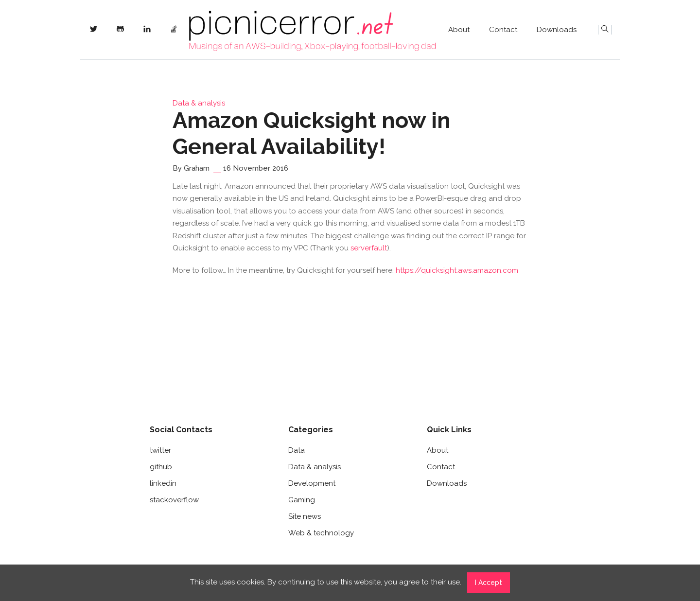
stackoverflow (174, 500)
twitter (160, 450)
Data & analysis (199, 103)
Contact (503, 30)
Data (297, 450)
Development (312, 483)
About (459, 30)
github (161, 467)
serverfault (369, 248)
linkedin (163, 483)
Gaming (302, 500)
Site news (305, 516)
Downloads (557, 30)
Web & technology (321, 533)
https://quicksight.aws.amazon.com (457, 270)
